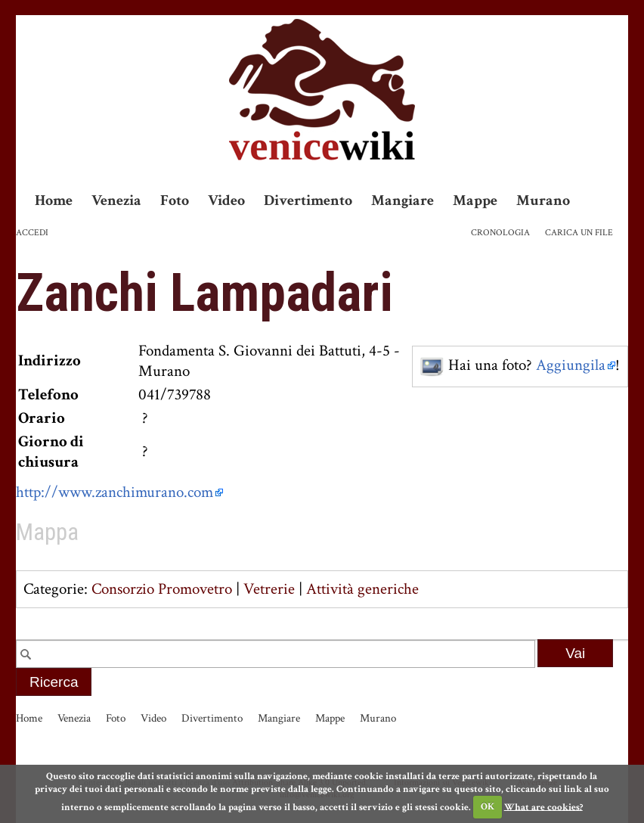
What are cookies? (543, 807)
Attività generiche (362, 589)
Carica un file (579, 233)
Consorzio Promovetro (162, 589)
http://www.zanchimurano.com (115, 492)
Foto (175, 200)
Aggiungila (571, 365)
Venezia (116, 200)
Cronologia (500, 233)
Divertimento (308, 200)
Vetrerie (269, 589)
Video (226, 200)
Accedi (32, 233)
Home (54, 200)
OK (488, 807)
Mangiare (402, 200)
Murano (543, 200)
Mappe (475, 200)
